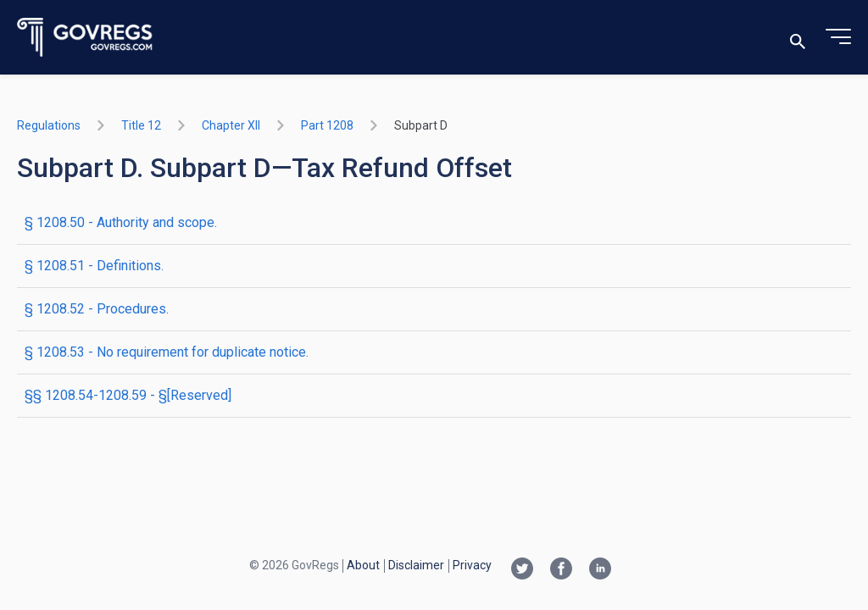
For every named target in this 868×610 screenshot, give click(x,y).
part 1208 (327, 125)
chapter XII (231, 125)
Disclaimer (416, 565)
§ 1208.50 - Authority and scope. (121, 222)
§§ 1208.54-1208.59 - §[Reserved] (128, 395)
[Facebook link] (561, 570)
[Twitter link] (522, 570)
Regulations (49, 125)
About (363, 565)
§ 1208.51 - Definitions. (94, 266)
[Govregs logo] (85, 38)
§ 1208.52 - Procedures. (97, 309)
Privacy (472, 565)
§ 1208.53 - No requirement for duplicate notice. (167, 352)
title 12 (141, 125)
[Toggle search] (798, 38)
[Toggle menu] (838, 37)
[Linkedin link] (600, 570)
